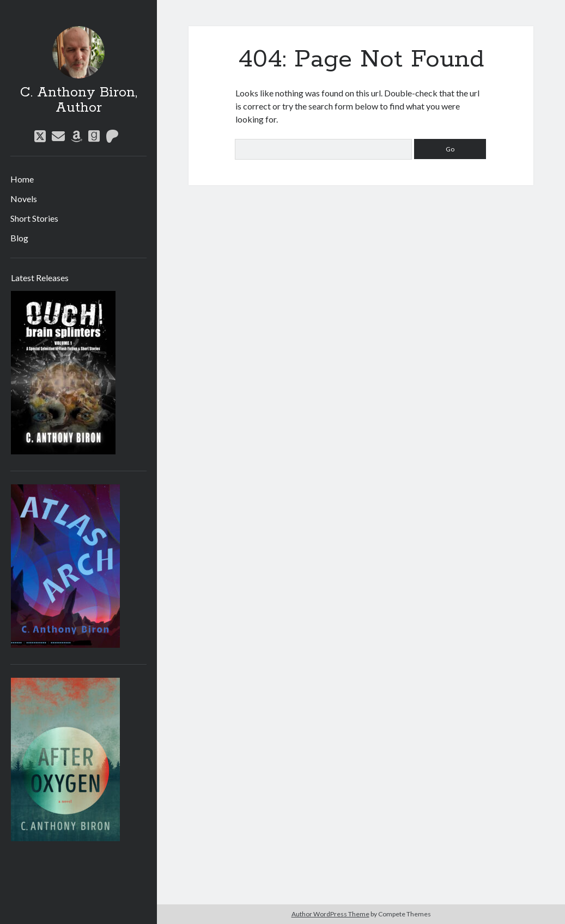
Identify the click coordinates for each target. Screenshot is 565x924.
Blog (19, 238)
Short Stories (34, 218)
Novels (24, 199)
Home (22, 179)
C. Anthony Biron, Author (79, 100)
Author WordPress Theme (330, 914)
